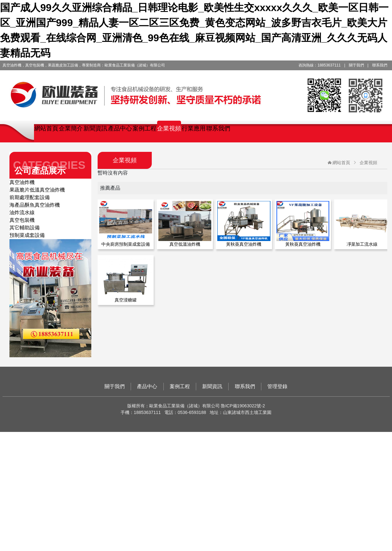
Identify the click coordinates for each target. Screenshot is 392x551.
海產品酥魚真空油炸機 (35, 205)
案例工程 (145, 128)
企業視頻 (169, 128)
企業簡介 (71, 128)
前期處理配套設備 (30, 197)
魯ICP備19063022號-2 (243, 406)
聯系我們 (380, 65)
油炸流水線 (22, 212)
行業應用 (194, 128)
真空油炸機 (22, 182)
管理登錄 (277, 386)
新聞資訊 (95, 128)
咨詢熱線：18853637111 (319, 65)
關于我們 (356, 65)
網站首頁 (46, 128)
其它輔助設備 (25, 228)
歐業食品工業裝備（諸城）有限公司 (196, 90)
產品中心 (120, 128)
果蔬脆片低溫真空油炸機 (37, 190)
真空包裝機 (22, 220)
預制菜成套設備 (27, 235)
